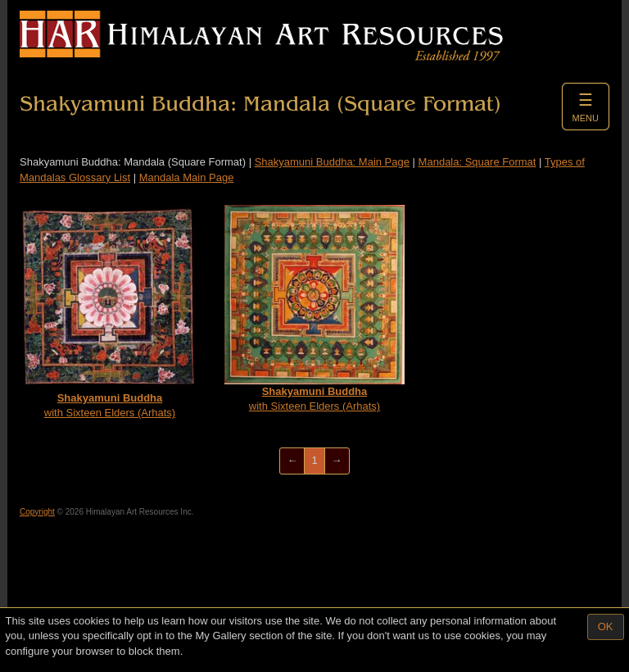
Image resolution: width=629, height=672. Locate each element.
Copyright (37, 512)
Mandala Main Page (187, 177)
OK (606, 627)
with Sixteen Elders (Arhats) (110, 312)
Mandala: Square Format (477, 162)
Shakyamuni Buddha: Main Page (332, 162)
